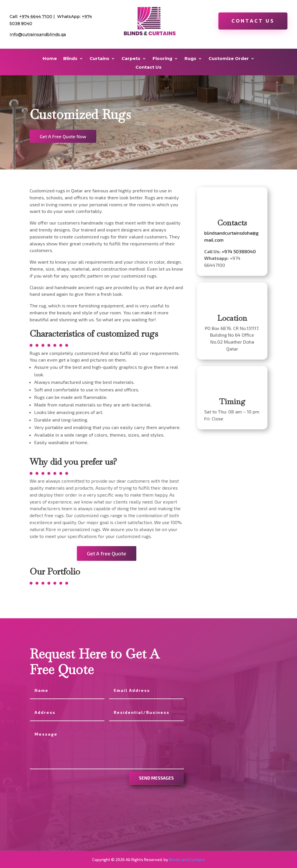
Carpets (131, 59)
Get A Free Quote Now (63, 136)
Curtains (99, 59)
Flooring (162, 59)
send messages (156, 778)
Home (50, 59)
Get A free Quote (107, 553)
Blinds (70, 59)
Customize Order (229, 59)
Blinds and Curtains (187, 859)
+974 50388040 (239, 251)
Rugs (190, 59)
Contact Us (253, 21)
